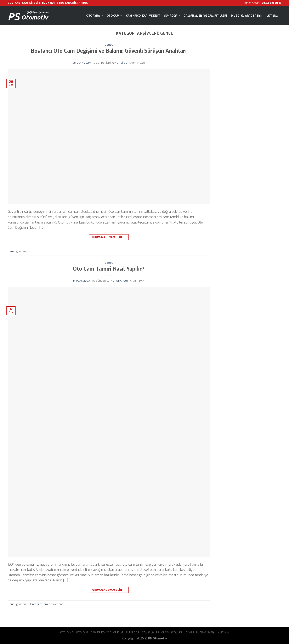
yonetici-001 (120, 63)
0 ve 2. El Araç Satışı (246, 16)
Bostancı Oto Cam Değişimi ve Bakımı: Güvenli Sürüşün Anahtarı (109, 51)
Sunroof (172, 16)
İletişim (272, 16)
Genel (109, 45)
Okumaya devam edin (109, 237)
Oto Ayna (95, 16)
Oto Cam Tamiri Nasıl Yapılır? (109, 269)
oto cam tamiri (41, 604)
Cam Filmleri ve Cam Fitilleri (205, 16)
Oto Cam (114, 16)
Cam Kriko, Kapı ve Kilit (143, 16)
